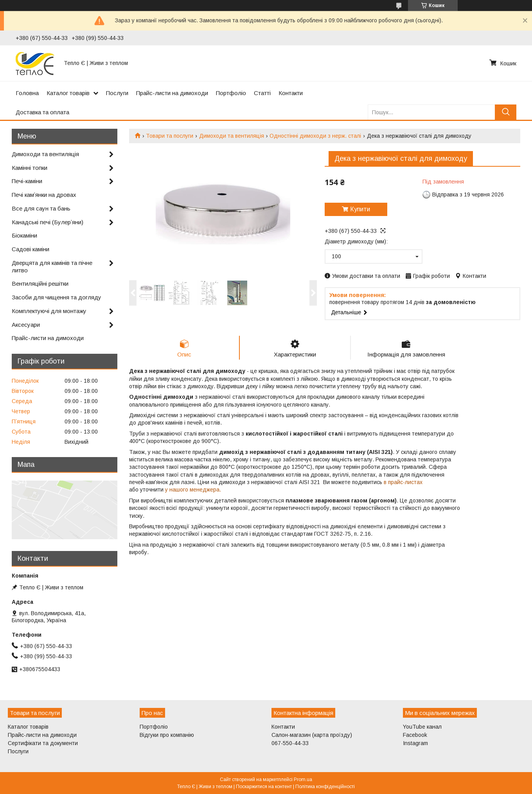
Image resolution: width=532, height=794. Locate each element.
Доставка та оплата (42, 112)
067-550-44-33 (290, 743)
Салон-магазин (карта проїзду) (312, 735)
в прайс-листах (403, 482)
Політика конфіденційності (325, 787)
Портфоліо (231, 93)
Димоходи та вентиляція (232, 136)
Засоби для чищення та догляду (57, 297)
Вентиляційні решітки (40, 284)
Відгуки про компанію (167, 735)
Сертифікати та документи (43, 743)
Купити (360, 209)
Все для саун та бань (41, 208)
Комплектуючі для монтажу (49, 311)
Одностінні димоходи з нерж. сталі (315, 136)
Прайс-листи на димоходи (172, 93)
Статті (262, 93)
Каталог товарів (68, 93)
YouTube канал (422, 727)
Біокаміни (24, 235)
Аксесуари (26, 325)
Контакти (291, 93)
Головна (27, 93)
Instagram (415, 743)
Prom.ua (303, 780)
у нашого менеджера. (193, 490)
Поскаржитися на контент (264, 787)
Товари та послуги (170, 136)
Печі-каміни (27, 181)
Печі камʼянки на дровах (44, 195)
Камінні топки (30, 168)
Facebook (415, 735)
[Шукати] (506, 112)
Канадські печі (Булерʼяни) (48, 222)
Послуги (117, 93)
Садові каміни (31, 249)
